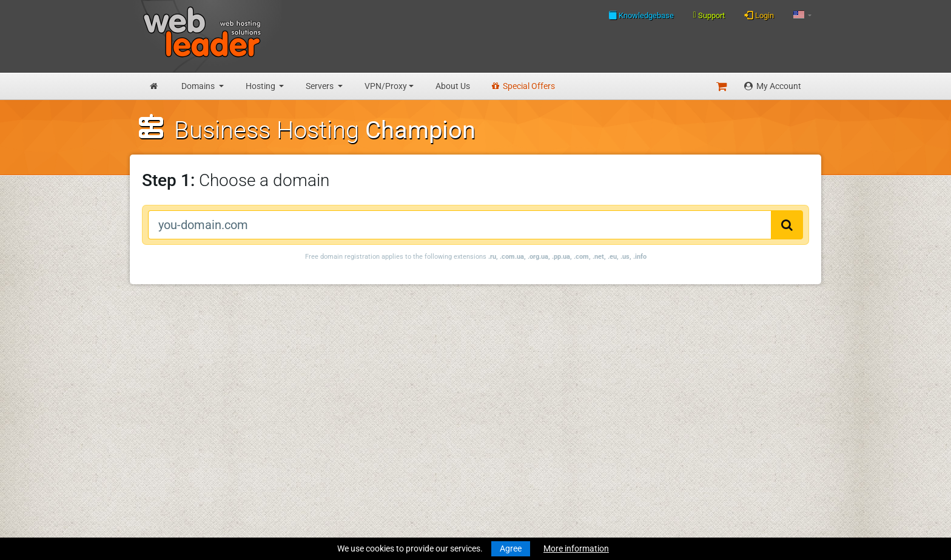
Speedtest (302, 391)
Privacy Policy (309, 448)
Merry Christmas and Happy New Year (499, 343)
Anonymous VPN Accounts (190, 496)
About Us (453, 86)
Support (709, 15)
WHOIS (297, 378)
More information (576, 548)
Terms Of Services (316, 436)
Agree (511, 548)
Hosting (261, 86)
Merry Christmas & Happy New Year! (495, 378)
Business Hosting (172, 426)
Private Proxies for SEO (182, 509)
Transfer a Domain (173, 391)
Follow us (735, 377)
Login (759, 15)
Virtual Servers (166, 461)
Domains (199, 86)
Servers (321, 86)
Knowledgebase (641, 15)
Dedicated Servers (173, 474)
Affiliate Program (315, 484)
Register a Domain (173, 378)
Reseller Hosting (169, 439)
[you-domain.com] (460, 225)
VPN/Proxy (386, 86)
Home (150, 343)
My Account (773, 86)
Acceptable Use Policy (324, 461)
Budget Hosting (168, 413)
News (150, 356)
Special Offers (523, 86)
